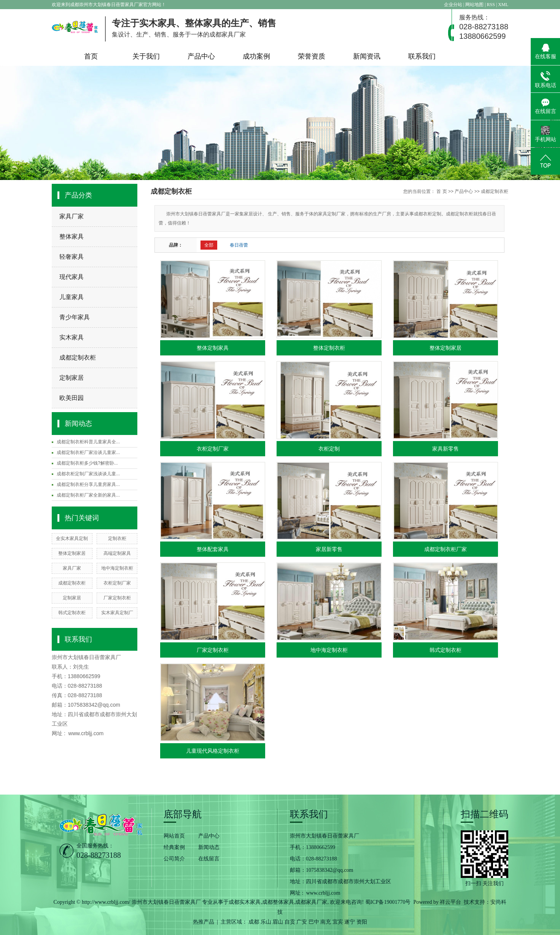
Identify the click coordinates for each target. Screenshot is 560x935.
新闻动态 (209, 847)
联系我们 (422, 56)
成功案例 (256, 56)
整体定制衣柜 (329, 348)
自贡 (290, 922)
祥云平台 (450, 902)
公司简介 (174, 859)
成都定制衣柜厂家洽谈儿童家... (88, 452)
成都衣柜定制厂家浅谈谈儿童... (88, 474)
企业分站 (453, 5)
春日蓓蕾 (239, 245)
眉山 (278, 922)
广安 (302, 922)
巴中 (314, 922)
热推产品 (204, 922)
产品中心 (201, 56)
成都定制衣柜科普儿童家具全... (88, 442)
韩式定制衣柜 (72, 613)
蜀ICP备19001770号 (388, 902)
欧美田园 (72, 398)
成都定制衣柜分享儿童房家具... (88, 484)
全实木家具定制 (72, 538)
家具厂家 (72, 216)
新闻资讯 (367, 56)
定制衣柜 (117, 538)
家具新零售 (445, 449)
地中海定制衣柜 (117, 568)
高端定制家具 (117, 553)
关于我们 (146, 56)
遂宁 (350, 922)
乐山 (266, 922)
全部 (209, 245)
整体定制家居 (72, 553)
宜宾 (338, 922)
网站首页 (174, 836)
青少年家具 (75, 317)
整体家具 (72, 237)
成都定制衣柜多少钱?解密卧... (87, 463)
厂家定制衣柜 (117, 598)
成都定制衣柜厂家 (445, 549)
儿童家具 (72, 297)
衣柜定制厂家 (117, 583)
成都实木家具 (245, 902)
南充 (326, 922)
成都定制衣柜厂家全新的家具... (88, 495)
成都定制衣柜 (78, 358)
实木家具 (72, 337)
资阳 (362, 922)
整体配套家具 (213, 549)
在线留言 (209, 859)
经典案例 (174, 847)
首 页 (441, 191)
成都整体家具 (278, 902)
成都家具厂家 (311, 902)
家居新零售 (329, 549)
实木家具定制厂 (117, 613)
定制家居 (72, 378)
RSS (491, 5)
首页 (91, 56)
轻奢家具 (72, 257)
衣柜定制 (329, 449)
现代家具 (72, 277)
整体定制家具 (213, 348)
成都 (254, 922)
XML (503, 5)
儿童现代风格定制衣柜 (213, 751)
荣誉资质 (312, 56)
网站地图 (475, 5)
